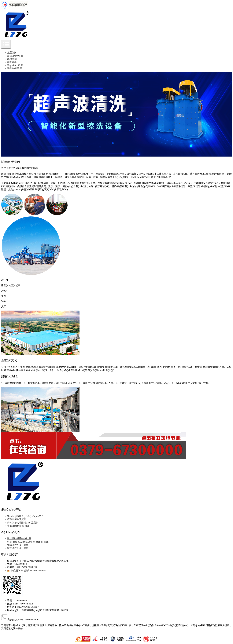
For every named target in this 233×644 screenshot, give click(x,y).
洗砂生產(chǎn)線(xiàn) (37, 542)
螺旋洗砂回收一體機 (18, 548)
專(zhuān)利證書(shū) (18, 526)
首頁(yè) (11, 52)
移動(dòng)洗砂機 (16, 542)
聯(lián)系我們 (14, 68)
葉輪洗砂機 (25, 538)
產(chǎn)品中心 (15, 56)
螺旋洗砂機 (13, 538)
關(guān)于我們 (15, 65)
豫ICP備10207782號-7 (28, 607)
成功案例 (12, 59)
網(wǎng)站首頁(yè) (17, 516)
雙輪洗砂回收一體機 (18, 545)
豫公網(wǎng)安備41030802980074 (28, 570)
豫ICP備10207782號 (27, 567)
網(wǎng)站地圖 (15, 523)
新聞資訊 (12, 62)
